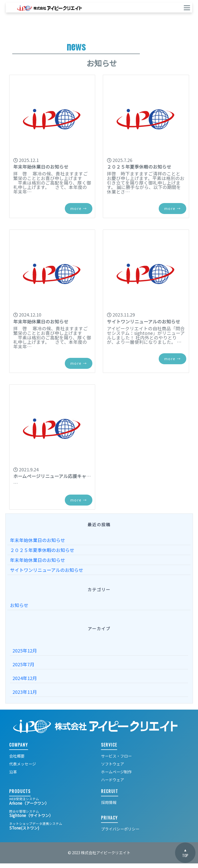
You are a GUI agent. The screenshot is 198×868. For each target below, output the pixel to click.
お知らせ (19, 605)
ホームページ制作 (116, 772)
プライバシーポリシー (120, 829)
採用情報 (109, 802)
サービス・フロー (116, 756)
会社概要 (17, 756)
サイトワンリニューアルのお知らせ (47, 570)
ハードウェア (113, 780)
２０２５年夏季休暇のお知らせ (42, 550)
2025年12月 (25, 650)
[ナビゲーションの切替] (184, 8)
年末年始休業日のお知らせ (38, 540)
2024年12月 (25, 678)
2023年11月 (25, 692)
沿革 (13, 772)
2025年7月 (23, 664)
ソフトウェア (113, 764)
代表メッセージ (23, 764)
